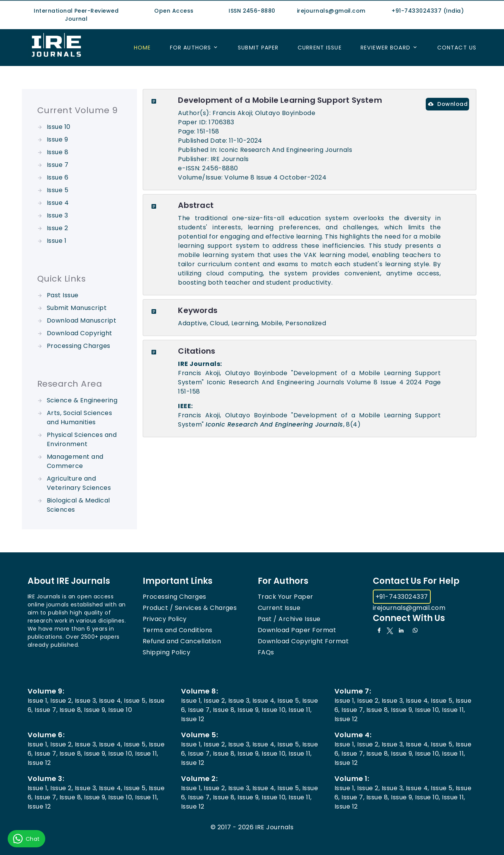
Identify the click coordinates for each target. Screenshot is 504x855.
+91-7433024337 (402, 597)
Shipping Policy (166, 652)
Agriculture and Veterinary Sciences (79, 483)
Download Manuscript (82, 320)
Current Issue (320, 48)
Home (142, 48)
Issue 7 (58, 165)
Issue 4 (58, 203)
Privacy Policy (165, 619)
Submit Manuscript (77, 308)
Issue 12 (193, 719)
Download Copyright (80, 333)
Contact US (457, 48)
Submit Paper (258, 48)
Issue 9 (57, 139)
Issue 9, (95, 710)
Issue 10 (59, 127)
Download (448, 104)
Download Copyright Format (303, 641)
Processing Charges (79, 346)
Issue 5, (135, 701)
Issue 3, (86, 701)
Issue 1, (38, 701)
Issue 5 (58, 190)
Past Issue (63, 295)
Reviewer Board (385, 48)
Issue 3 (57, 215)
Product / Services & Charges (190, 608)
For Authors (190, 48)
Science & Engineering (82, 400)
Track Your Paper (286, 597)
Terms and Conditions (178, 630)
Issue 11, (300, 710)
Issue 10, (274, 710)
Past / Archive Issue (289, 619)
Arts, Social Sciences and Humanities (79, 418)
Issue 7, (46, 710)
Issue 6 (58, 177)
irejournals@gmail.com (409, 608)
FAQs (266, 652)
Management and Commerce (75, 461)
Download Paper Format (297, 630)
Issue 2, (62, 701)
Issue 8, (71, 710)
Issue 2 (57, 228)
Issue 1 (57, 241)
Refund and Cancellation (182, 641)
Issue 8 (58, 152)
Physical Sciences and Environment (82, 439)
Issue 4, (111, 701)
